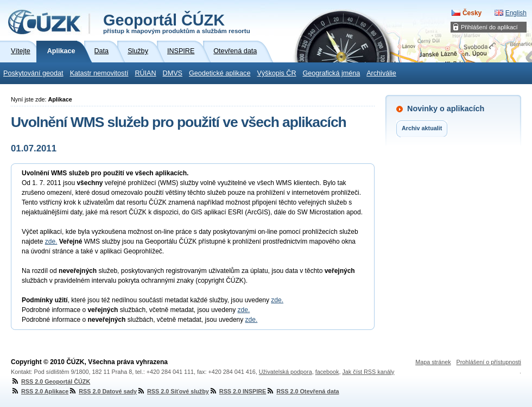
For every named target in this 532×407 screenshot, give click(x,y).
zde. (51, 241)
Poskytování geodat (33, 73)
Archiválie (381, 73)
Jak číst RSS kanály (368, 372)
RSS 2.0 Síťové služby (173, 391)
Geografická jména (332, 73)
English (516, 13)
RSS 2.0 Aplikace (40, 391)
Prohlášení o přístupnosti (489, 362)
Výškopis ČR (276, 73)
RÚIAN (145, 73)
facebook (327, 372)
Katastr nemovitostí (99, 73)
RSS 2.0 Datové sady (103, 391)
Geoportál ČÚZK (177, 23)
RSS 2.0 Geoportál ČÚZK (50, 381)
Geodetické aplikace (220, 73)
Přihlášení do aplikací (489, 27)
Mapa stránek (433, 362)
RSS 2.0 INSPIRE (237, 391)
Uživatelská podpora (286, 372)
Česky (472, 13)
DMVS (173, 73)
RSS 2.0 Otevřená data (302, 391)
